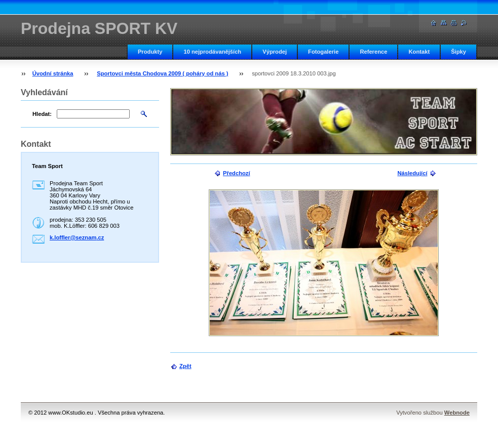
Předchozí (236, 173)
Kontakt (419, 52)
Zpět (185, 366)
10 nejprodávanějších (212, 52)
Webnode (457, 413)
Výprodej (275, 52)
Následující (412, 173)
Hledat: (42, 114)
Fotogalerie (323, 52)
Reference (373, 52)
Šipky (458, 52)
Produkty (150, 52)
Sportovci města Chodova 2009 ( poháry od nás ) (162, 73)
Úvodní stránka (53, 73)
